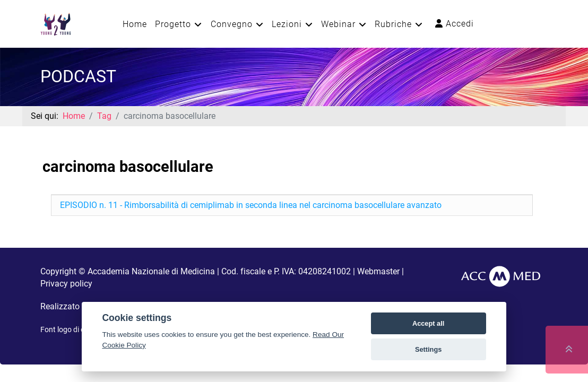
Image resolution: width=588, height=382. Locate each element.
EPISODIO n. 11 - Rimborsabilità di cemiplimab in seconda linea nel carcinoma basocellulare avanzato (251, 205)
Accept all (428, 323)
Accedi (455, 24)
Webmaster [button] (378, 271)
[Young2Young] (56, 23)
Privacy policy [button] (66, 284)
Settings (428, 349)
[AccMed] (501, 276)
